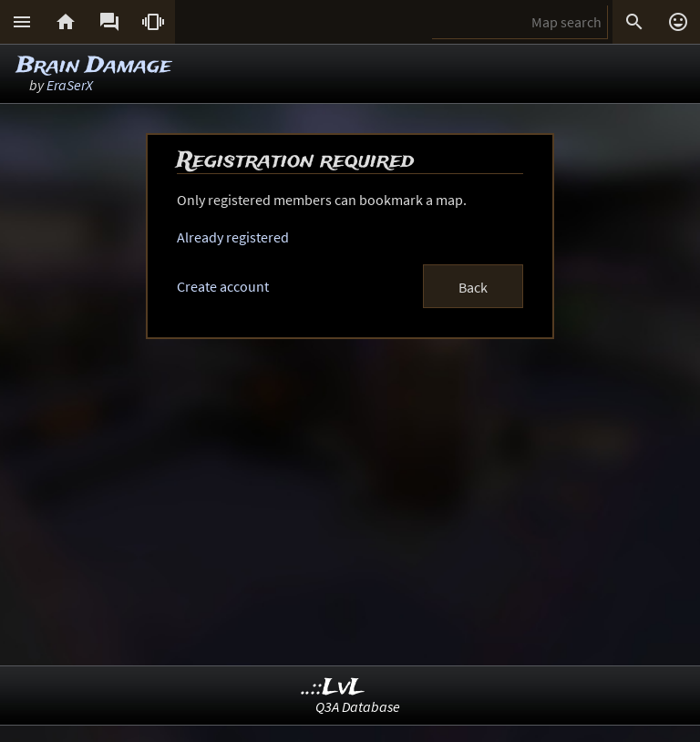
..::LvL (333, 688)
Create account (223, 286)
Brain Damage (94, 66)
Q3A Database (358, 706)
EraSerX (70, 85)
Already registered (233, 237)
